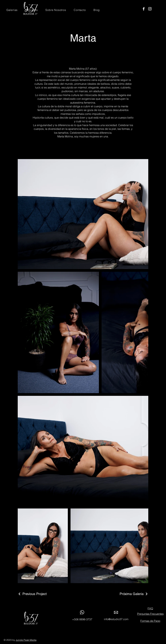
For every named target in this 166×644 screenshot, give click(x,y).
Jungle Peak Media (26, 640)
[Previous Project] (32, 594)
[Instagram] (150, 9)
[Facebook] (144, 9)
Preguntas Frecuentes (150, 614)
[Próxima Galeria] (134, 594)
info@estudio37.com (116, 619)
